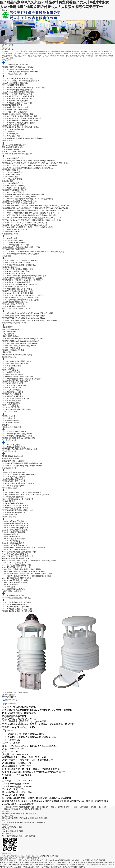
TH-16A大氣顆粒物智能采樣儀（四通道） (18, 289)
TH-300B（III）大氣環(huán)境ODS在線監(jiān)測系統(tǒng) (25, 225)
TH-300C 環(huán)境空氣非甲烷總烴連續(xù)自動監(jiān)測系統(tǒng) (28, 168)
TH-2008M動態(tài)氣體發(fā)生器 (15, 512)
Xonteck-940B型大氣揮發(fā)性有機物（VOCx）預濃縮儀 (24, 547)
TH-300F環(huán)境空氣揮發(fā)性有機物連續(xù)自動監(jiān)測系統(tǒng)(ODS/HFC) (34, 210)
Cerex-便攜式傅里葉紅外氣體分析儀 (16, 558)
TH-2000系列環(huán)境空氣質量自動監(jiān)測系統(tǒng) (24, 88)
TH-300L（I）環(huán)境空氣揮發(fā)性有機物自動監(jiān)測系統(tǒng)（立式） (32, 220)
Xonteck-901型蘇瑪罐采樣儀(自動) (15, 526)
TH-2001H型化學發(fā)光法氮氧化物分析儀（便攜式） (23, 118)
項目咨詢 (13, 697)
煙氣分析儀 (7, 352)
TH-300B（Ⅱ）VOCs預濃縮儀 (13, 192)
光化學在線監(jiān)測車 (11, 149)
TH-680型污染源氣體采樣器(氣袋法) (16, 398)
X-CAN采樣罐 (8, 181)
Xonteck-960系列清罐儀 (11, 541)
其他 (46, 818)
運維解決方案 (40, 823)
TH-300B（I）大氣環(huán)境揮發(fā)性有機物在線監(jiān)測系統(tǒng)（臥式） (32, 218)
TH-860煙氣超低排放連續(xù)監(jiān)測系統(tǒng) (21, 343)
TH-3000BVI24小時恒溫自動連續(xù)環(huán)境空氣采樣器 (24, 276)
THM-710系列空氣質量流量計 (13, 503)
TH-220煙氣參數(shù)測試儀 (13, 374)
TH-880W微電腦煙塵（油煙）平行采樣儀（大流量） (22, 379)
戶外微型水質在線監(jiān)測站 (14, 472)
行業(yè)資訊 (17, 827)
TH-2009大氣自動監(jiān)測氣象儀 (15, 109)
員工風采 (20, 831)
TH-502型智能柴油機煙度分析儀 (14, 432)
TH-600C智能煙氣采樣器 (12, 401)
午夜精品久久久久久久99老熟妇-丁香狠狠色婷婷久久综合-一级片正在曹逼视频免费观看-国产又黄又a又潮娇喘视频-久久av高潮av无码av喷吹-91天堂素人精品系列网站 (57, 865)
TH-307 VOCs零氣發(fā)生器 (13, 183)
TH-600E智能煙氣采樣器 (11, 403)
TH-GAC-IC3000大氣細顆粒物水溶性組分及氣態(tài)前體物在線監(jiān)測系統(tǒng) (33, 252)
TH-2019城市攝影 (9, 132)
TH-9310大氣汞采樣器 (11, 423)
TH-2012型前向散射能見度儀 (13, 129)
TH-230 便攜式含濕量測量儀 (13, 396)
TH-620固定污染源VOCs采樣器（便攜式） (18, 361)
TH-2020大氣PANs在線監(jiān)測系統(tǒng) (18, 67)
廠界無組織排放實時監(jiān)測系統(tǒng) (17, 355)
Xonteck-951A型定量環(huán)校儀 (15, 545)
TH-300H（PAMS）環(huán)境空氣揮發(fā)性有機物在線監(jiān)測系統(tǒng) (31, 166)
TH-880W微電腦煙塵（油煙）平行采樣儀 (18, 377)
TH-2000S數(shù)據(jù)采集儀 (13, 350)
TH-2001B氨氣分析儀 (10, 134)
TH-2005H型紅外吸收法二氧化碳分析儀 (17, 609)
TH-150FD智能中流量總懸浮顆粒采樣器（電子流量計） (23, 280)
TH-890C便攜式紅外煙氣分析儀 (14, 385)
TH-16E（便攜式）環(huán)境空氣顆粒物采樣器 (20, 260)
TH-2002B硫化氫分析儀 (11, 136)
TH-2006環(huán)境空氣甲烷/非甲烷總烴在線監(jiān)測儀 (23, 194)
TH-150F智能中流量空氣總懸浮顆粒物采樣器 (19, 265)
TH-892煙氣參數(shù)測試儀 (13, 392)
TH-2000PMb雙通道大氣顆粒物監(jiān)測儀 (18, 92)
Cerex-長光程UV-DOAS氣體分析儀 (15, 554)
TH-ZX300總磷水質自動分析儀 (14, 479)
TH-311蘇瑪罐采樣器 (10, 177)
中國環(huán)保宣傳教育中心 (13, 809)
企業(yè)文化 (24, 814)
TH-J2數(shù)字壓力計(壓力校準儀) (15, 508)
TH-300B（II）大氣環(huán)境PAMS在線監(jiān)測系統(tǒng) (25, 223)
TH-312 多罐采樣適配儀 (11, 175)
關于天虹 (6, 814)
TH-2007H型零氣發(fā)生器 (12, 105)
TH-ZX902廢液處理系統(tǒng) (13, 486)
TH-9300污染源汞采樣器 (11, 420)
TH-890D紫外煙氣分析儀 (12, 388)
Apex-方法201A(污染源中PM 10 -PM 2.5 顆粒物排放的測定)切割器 (27, 576)
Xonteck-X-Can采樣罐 (10, 534)
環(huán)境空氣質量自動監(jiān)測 (15, 818)
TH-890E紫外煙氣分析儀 (11, 366)
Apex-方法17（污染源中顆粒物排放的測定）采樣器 (21, 569)
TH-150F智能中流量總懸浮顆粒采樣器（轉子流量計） (23, 278)
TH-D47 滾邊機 (8, 368)
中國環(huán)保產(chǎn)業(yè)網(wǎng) (97, 807)
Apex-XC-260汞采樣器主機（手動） (16, 582)
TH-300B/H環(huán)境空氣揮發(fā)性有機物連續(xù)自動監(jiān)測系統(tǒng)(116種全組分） (36, 206)
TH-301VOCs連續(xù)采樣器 (13, 172)
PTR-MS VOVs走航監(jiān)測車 (14, 152)
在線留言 (32, 836)
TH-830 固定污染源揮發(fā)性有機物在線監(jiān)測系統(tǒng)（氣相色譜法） (31, 215)
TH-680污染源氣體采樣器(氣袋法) (15, 364)
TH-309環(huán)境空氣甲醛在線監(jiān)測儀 (18, 203)
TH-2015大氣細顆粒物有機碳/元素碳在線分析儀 (20, 72)
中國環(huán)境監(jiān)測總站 (53, 807)
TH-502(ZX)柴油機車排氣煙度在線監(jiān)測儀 (20, 449)
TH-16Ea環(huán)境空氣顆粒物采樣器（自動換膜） (21, 300)
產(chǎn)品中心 (8, 49)
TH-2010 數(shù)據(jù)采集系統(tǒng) (16, 112)
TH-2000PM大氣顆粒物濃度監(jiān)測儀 (17, 90)
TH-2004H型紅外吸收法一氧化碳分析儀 (17, 103)
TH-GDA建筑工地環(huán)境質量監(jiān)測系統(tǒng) (22, 463)
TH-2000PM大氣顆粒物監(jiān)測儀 (15, 83)
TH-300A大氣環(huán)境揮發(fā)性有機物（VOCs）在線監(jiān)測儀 (28, 227)
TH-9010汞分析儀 (9, 416)
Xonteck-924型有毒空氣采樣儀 (14, 532)
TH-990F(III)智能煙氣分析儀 (13, 383)
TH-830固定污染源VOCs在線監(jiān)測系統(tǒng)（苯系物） (25, 318)
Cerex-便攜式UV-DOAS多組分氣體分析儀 (18, 556)
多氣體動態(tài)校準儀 (11, 329)
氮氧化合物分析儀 (9, 332)
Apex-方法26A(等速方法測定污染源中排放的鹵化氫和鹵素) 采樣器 (27, 574)
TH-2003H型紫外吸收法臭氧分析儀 (15, 101)
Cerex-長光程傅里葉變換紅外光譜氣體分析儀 (19, 552)
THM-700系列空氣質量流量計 (13, 85)
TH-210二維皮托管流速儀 (12, 394)
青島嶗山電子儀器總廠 (33, 809)
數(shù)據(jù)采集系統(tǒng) (13, 456)
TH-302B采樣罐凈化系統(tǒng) (14, 186)
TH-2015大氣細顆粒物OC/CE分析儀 (16, 245)
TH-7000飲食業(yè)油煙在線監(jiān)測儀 (17, 434)
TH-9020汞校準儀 (9, 418)
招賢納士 (13, 831)
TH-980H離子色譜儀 (10, 238)
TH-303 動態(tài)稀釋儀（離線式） (15, 190)
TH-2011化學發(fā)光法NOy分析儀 (15, 65)
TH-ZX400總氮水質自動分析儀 (14, 481)
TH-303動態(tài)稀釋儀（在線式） (15, 188)
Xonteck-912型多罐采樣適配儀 (14, 539)
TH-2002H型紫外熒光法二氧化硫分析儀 (17, 99)
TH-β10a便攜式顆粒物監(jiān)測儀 (15, 302)
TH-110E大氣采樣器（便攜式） (14, 274)
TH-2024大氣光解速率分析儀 (13, 596)
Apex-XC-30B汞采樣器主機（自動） (16, 580)
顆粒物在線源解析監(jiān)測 (13, 147)
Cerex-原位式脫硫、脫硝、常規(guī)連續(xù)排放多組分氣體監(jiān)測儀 (29, 561)
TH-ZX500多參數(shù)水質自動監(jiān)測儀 (18, 483)
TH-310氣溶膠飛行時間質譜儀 (14, 249)
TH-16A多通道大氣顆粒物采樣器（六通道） (19, 291)
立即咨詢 (6, 697)
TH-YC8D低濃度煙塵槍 (11, 407)
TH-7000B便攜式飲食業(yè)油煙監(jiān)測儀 (19, 438)
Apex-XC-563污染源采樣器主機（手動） (17, 567)
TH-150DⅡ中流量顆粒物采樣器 (14, 306)
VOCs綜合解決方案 (27, 823)
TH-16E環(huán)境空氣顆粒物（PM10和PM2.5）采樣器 (23, 295)
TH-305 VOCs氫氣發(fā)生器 (13, 158)
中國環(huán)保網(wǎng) (73, 807)
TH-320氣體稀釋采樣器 (11, 232)
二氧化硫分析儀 (8, 334)
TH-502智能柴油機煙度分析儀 (14, 447)
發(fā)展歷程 (14, 814)
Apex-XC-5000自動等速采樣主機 (14, 563)
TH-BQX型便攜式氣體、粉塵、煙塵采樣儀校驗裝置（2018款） (26, 495)
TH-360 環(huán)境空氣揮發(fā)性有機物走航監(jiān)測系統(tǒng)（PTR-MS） (31, 213)
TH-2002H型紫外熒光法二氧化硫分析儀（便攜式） (21, 121)
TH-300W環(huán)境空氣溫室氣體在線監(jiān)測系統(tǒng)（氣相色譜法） (30, 161)
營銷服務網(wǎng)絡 (21, 836)
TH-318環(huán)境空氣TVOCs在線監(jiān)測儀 (19, 201)
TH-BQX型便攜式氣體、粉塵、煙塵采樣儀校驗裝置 (22, 492)
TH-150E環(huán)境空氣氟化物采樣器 (16, 282)
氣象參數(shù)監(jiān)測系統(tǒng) (15, 461)
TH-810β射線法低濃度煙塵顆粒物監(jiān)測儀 (19, 346)
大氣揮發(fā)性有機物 (36, 818)
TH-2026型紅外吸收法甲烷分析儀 (15, 605)
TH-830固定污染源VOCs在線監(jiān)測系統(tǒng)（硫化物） (25, 316)
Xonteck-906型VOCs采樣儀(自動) (15, 521)
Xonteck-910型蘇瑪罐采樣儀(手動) (15, 523)
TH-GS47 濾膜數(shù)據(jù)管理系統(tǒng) (18, 70)
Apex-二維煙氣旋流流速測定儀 (14, 589)
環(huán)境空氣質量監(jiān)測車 (14, 145)
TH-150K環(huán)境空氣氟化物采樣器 (16, 263)
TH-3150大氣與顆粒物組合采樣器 (15, 287)
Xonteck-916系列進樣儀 (11, 537)
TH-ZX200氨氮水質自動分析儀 (14, 477)
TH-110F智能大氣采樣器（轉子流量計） (17, 271)
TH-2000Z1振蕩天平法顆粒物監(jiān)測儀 (18, 114)
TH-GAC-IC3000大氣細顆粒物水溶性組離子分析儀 (21, 247)
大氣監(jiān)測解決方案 (11, 823)
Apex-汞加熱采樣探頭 (10, 585)
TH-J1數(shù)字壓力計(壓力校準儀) (15, 506)
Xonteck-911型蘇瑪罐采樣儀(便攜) (15, 530)
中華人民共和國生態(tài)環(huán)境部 (27, 807)
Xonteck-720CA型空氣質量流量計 (15, 550)
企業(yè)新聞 (7, 827)
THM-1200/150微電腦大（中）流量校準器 (18, 499)
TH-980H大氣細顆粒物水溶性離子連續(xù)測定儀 (21, 254)
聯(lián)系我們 (8, 836)
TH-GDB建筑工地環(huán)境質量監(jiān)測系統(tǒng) (22, 466)
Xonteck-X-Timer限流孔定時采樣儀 (15, 528)
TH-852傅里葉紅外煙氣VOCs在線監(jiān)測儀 (19, 197)
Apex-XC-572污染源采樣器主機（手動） (17, 565)
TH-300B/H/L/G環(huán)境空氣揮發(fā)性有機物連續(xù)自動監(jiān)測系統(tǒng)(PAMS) (35, 208)
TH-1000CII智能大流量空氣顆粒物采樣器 (18, 293)
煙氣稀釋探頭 (7, 327)
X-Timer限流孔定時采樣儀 (12, 179)
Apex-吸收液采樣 (9, 587)
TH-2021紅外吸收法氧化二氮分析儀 (16, 607)
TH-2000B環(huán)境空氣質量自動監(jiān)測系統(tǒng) (22, 138)
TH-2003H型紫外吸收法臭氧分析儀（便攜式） (20, 123)
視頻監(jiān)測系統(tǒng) (11, 458)
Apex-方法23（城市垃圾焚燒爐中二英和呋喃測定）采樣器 (24, 571)
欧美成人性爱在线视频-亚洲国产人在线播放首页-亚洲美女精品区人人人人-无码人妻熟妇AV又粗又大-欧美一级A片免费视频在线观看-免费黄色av (54, 862)
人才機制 (6, 831)
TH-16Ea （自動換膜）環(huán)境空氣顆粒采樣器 (21, 81)
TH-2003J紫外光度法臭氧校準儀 (14, 125)
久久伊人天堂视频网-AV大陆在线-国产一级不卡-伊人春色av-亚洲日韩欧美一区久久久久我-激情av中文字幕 (46, 867)
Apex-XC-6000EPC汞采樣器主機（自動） (18, 578)
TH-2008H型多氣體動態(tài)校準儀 (15, 107)
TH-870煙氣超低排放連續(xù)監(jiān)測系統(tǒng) (21, 341)
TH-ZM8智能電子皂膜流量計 (13, 497)
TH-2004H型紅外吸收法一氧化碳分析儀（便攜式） (21, 127)
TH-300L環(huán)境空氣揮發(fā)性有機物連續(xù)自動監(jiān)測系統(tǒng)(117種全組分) (35, 163)
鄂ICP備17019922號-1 (51, 856)
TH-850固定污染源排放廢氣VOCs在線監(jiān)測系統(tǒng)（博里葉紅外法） (31, 321)
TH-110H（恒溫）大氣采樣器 (13, 304)
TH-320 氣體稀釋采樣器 (11, 170)
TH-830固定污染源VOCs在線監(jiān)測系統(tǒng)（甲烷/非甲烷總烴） (28, 313)
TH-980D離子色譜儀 (10, 515)
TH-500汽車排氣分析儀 (11, 445)
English (5, 10)
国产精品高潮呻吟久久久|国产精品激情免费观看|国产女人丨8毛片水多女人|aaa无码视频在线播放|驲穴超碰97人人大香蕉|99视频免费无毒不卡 (53, 860)
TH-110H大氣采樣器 (10, 267)
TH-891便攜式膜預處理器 (12, 390)
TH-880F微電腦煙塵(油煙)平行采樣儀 (16, 381)
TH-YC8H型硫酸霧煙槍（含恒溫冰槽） (17, 409)
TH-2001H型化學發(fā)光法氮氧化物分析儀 (18, 96)
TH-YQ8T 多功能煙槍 (10, 370)
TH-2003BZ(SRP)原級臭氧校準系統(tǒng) (18, 79)
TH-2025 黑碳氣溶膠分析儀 (12, 240)
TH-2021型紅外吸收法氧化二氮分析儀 (16, 602)
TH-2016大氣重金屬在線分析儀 (14, 243)
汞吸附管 (6, 425)
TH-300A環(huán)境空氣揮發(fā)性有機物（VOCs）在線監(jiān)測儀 (28, 199)
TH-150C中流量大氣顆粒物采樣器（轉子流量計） (21, 284)
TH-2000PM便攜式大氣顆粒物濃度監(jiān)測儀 (20, 116)
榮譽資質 (33, 814)
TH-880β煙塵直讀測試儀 (11, 372)
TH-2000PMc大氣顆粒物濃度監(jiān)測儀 (17, 94)
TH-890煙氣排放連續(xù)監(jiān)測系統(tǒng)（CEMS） (23, 339)
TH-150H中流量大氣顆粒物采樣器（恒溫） (18, 269)
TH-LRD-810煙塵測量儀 (11, 348)
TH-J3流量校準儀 (9, 501)
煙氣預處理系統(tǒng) (10, 336)
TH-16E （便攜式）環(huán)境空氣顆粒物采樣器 (20, 298)
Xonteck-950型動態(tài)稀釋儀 (13, 543)
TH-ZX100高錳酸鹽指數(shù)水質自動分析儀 (19, 475)
